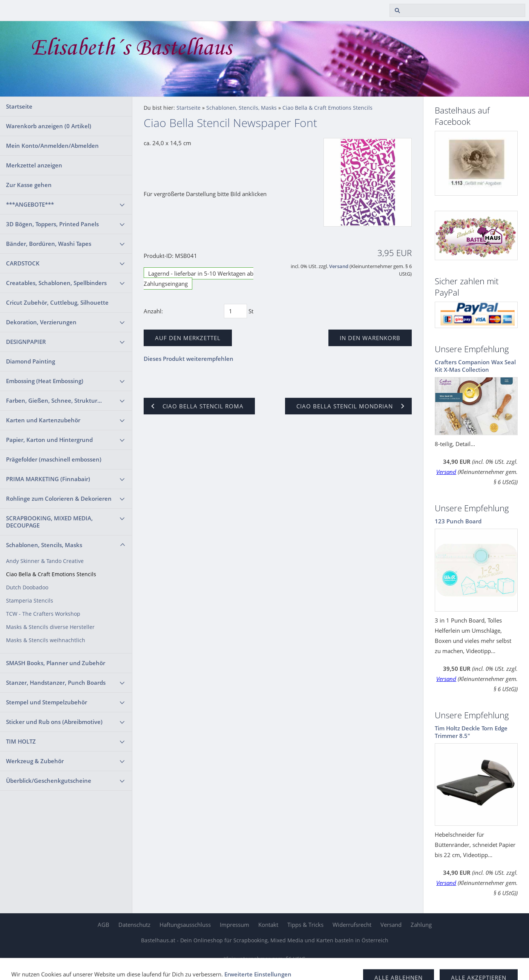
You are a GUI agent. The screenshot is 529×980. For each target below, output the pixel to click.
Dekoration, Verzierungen (41, 322)
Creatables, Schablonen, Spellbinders (56, 283)
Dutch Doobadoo (27, 587)
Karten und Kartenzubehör (43, 420)
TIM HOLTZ (21, 741)
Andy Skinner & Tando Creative (45, 561)
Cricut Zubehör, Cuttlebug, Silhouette (57, 302)
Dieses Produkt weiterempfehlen (189, 359)
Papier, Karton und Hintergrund (49, 440)
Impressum (235, 925)
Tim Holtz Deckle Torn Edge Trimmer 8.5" (471, 732)
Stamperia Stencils (30, 601)
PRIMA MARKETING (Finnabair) (48, 479)
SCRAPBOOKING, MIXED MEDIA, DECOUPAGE (49, 522)
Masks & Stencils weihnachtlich (46, 640)
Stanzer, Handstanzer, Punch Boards (56, 682)
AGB (103, 925)
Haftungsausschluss (185, 925)
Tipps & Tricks (305, 925)
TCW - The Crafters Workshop (43, 614)
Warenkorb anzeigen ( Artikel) (49, 126)
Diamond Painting (31, 361)
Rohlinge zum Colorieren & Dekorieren (59, 498)
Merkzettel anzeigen (34, 165)
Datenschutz (134, 925)
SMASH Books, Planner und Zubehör (56, 663)
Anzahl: (153, 311)
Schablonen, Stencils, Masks (44, 545)
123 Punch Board (458, 521)
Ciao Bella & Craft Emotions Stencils (51, 574)
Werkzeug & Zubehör (35, 761)
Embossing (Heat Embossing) (45, 381)
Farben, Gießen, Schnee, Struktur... (54, 400)
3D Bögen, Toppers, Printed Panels (52, 224)
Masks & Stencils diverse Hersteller (50, 627)
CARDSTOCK (23, 263)
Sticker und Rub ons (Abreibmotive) (54, 722)
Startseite (19, 106)
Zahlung (421, 925)
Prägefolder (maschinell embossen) (54, 459)
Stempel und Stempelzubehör (47, 702)
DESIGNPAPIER (26, 342)
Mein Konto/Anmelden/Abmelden (52, 146)
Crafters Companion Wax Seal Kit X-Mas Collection (475, 366)
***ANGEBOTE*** (30, 204)
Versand (339, 266)
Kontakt (268, 925)
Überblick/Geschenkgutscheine (49, 781)
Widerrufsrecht (352, 925)
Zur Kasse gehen (29, 185)
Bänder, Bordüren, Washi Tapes (49, 244)
